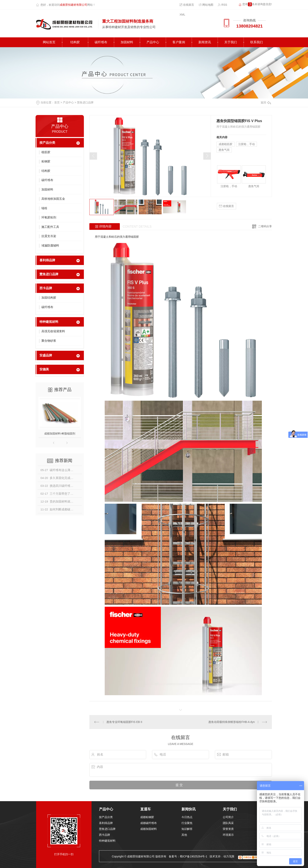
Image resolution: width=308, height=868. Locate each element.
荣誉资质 (228, 829)
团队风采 (228, 823)
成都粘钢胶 (147, 817)
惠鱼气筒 (224, 150)
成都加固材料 (148, 829)
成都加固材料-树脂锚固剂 (60, 434)
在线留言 (187, 5)
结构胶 (75, 42)
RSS (222, 5)
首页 (57, 102)
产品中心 (153, 42)
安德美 (44, 369)
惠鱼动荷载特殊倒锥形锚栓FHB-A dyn (232, 722)
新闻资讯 (205, 42)
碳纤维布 (101, 42)
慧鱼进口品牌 (85, 102)
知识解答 (187, 829)
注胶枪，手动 (247, 144)
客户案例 (179, 42)
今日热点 (187, 817)
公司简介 (228, 817)
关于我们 (231, 42)
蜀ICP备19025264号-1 (193, 856)
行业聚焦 (187, 823)
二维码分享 (265, 226)
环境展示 (228, 835)
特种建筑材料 (49, 322)
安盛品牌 (46, 355)
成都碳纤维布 (148, 823)
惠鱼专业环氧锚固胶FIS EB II (124, 722)
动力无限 (229, 856)
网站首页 (49, 42)
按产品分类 (47, 143)
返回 (266, 102)
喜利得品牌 (47, 260)
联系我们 (257, 42)
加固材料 (127, 42)
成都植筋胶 (225, 144)
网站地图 (206, 5)
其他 (184, 835)
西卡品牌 (46, 288)
